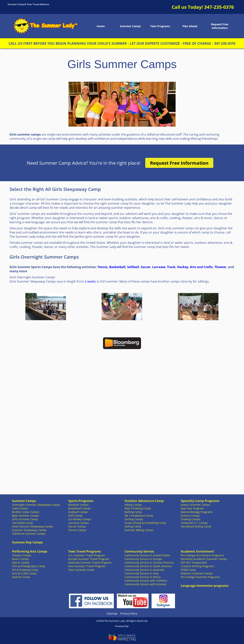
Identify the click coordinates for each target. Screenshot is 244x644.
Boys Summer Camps (26, 516)
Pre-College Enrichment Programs (202, 555)
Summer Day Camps (27, 542)
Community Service (139, 551)
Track (171, 267)
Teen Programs (160, 26)
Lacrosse (159, 267)
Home (101, 26)
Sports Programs (81, 501)
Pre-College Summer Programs (200, 577)
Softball (133, 267)
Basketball (117, 267)
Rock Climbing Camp (138, 508)
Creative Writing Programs (197, 566)
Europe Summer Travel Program (89, 559)
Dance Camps (21, 563)
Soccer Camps (77, 526)
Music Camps (21, 559)
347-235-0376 (219, 7)
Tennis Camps (77, 530)
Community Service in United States (147, 555)
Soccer (146, 267)
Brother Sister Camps (26, 512)
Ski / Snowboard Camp (139, 516)
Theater (220, 267)
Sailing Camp (133, 526)
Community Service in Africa (142, 577)
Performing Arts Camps (30, 551)
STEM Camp (188, 570)
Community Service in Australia (144, 570)
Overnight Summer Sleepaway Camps (36, 505)
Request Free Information (220, 26)
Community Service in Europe (143, 559)
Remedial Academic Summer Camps (204, 559)
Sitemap (112, 613)
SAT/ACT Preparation (194, 563)
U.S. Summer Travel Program (87, 555)
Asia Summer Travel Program (87, 566)
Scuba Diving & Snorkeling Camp (145, 523)
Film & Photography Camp (29, 566)
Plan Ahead (190, 26)
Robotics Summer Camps (197, 573)
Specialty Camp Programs (200, 501)
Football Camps (78, 512)
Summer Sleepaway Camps (29, 530)
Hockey (183, 267)
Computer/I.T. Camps (194, 523)
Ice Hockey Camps (80, 519)
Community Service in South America (148, 566)
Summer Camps (130, 26)
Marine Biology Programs (197, 512)
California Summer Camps (29, 534)
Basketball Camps (80, 508)
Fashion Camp (21, 577)
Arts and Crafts (201, 267)
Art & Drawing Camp (25, 570)
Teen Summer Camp (81, 570)
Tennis (102, 267)
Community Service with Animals (145, 584)
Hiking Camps (133, 505)
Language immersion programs (205, 586)
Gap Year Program (192, 508)
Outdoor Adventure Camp (144, 501)
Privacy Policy (129, 613)
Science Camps (190, 516)
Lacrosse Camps (79, 523)
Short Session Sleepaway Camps (33, 526)
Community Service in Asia (141, 573)
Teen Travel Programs (85, 551)
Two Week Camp (22, 523)
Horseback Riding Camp (196, 526)
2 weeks (90, 281)
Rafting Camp (133, 512)
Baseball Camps (78, 505)
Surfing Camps (134, 519)
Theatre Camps (22, 555)
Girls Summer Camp (25, 519)
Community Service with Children (146, 581)
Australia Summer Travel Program (90, 563)
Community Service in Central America (149, 563)
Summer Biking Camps (139, 530)
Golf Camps (76, 516)
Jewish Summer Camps (195, 505)
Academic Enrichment (197, 551)
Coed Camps (20, 508)
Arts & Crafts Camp (24, 573)
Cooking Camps (191, 519)
